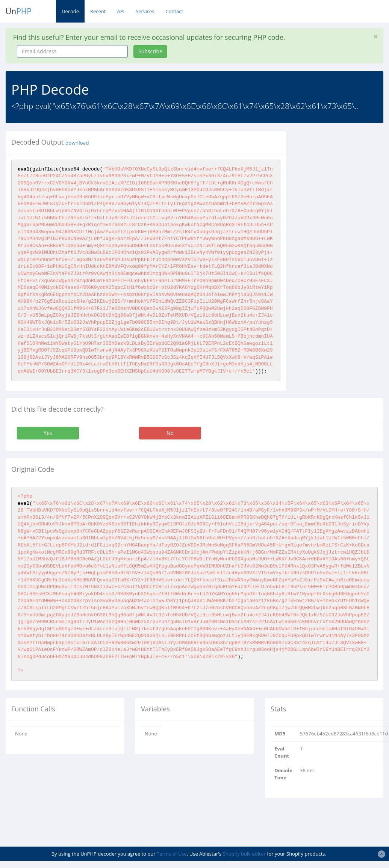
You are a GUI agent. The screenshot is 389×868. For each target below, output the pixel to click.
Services (145, 11)
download (77, 143)
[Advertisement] (343, 244)
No (170, 433)
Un (19, 11)
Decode (70, 11)
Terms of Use (172, 854)
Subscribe (150, 51)
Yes (48, 433)
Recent (98, 11)
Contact (174, 11)
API (121, 11)
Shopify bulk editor (244, 854)
